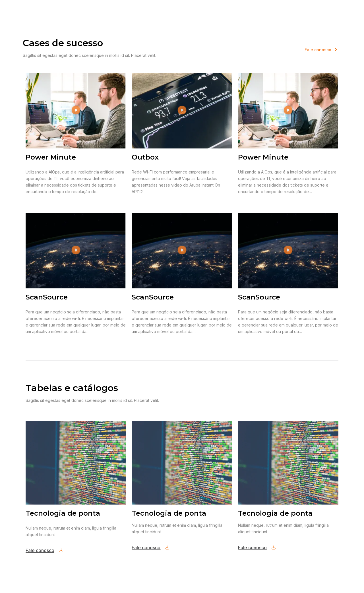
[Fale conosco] (61, 550)
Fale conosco (40, 550)
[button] (76, 111)
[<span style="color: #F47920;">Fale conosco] (336, 49)
